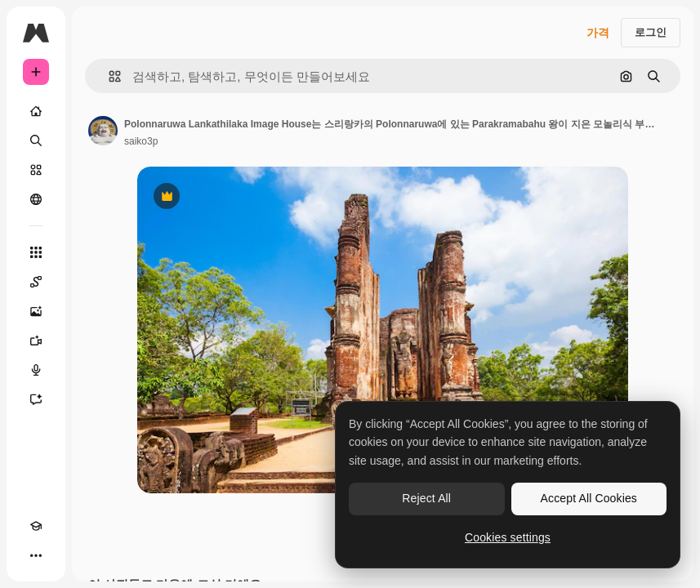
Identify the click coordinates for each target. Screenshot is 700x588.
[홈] (36, 111)
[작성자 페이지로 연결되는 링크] (103, 131)
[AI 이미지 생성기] (36, 311)
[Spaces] (36, 282)
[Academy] (36, 526)
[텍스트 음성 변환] (36, 370)
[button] (108, 76)
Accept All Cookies (589, 498)
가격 (598, 33)
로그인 (651, 32)
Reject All (426, 498)
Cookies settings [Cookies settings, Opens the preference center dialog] (508, 537)
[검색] (36, 140)
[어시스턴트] (36, 399)
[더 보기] (36, 555)
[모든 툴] (36, 252)
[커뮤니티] (36, 199)
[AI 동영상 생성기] (36, 341)
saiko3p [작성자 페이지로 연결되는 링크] (141, 141)
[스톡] (36, 170)
